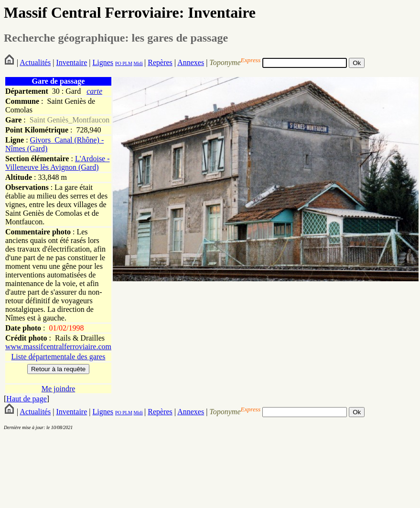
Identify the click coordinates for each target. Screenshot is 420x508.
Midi (138, 63)
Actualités (35, 62)
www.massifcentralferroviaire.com (58, 347)
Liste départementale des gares (59, 357)
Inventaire (71, 62)
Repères (160, 62)
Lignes (103, 62)
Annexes (191, 62)
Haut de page (26, 399)
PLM (127, 63)
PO (118, 63)
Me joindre (59, 389)
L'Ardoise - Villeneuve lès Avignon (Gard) (58, 163)
